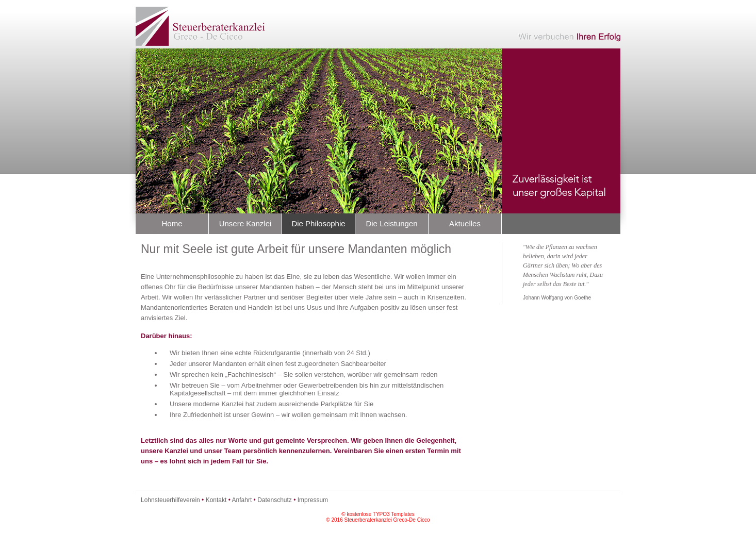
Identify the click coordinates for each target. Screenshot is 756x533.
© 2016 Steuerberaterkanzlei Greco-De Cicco (378, 520)
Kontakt (216, 500)
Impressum (313, 500)
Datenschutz (275, 500)
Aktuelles (465, 223)
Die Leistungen (391, 223)
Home (172, 223)
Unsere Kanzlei (245, 223)
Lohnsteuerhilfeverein (170, 500)
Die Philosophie (318, 223)
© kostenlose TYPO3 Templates (378, 514)
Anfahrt (242, 500)
